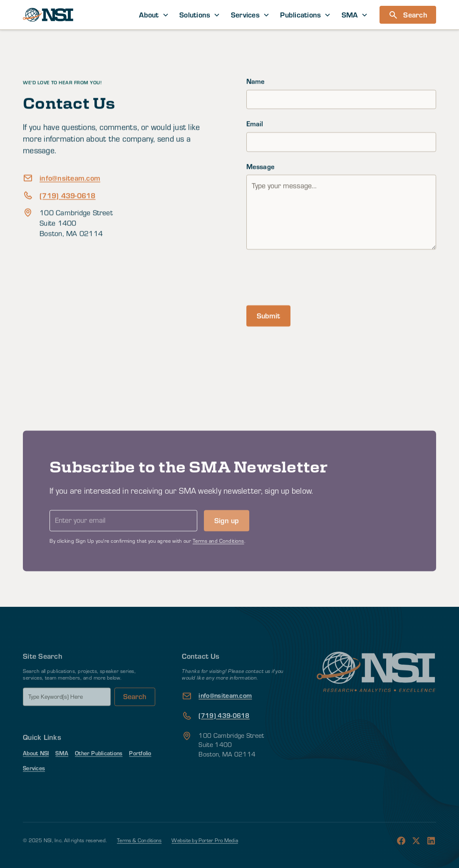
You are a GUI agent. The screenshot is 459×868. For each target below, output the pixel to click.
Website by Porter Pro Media (205, 853)
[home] (48, 15)
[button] (154, 15)
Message (261, 166)
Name (256, 82)
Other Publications (99, 766)
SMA (62, 766)
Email (255, 124)
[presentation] (310, 276)
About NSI (36, 766)
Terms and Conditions (218, 554)
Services (34, 780)
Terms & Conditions (139, 853)
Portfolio (140, 766)
